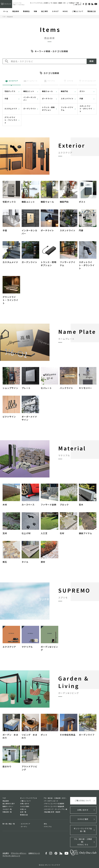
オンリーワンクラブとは (36, 3)
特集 (35, 11)
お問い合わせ (78, 5)
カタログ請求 (25, 806)
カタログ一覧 (7, 809)
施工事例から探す (9, 804)
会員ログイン (33, 852)
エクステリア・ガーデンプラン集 (56, 809)
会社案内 (46, 3)
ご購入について (78, 11)
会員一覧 (23, 812)
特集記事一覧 (7, 812)
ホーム (6, 11)
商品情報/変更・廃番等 (52, 812)
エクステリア (26, 824)
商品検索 (16, 11)
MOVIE (65, 11)
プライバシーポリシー (19, 852)
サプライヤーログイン (10, 855)
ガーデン (24, 827)
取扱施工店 (92, 11)
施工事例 (45, 11)
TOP (4, 17)
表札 (46, 824)
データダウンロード (51, 801)
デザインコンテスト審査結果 (54, 806)
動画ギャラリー (8, 806)
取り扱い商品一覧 (9, 824)
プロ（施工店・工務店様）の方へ (58, 3)
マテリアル (48, 827)
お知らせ (23, 809)
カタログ (55, 11)
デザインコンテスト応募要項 (54, 804)
